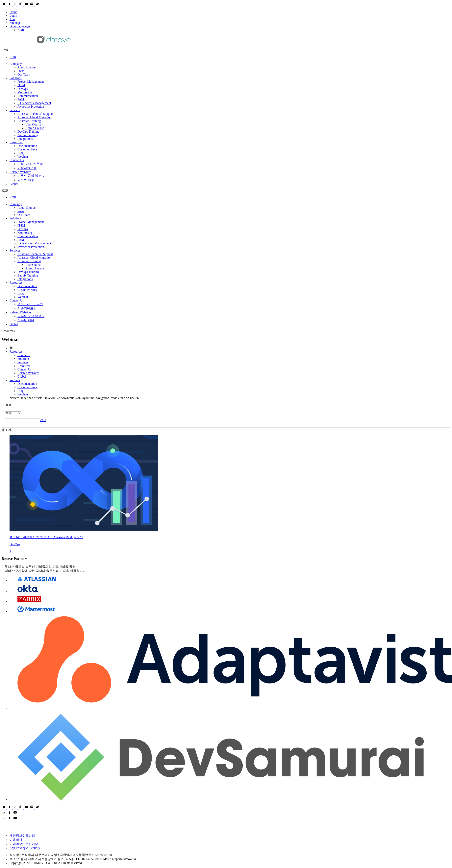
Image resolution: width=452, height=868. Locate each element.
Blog (21, 153)
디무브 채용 (26, 180)
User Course (33, 124)
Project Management (31, 82)
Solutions (15, 78)
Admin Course (35, 128)
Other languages (20, 26)
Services (15, 110)
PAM (21, 99)
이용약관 (16, 840)
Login (13, 16)
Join (12, 19)
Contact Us (17, 160)
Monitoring (25, 92)
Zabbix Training (28, 135)
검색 (43, 420)
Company (16, 64)
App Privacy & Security (25, 848)
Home (13, 12)
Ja (31, 107)
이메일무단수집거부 (24, 844)
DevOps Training (28, 132)
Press (21, 71)
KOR (21, 30)
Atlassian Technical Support (35, 114)
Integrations (25, 139)
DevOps (23, 89)
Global (14, 184)
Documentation (27, 146)
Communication (28, 96)
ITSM (21, 85)
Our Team (24, 74)
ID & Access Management (34, 103)
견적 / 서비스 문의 (30, 164)
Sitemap (15, 23)
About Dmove (26, 67)
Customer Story (27, 149)
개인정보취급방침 (22, 836)
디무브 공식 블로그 (31, 176)
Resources (16, 142)
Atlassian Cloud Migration (34, 117)
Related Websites (20, 172)
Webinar (23, 156)
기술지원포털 (27, 168)
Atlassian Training (29, 121)
